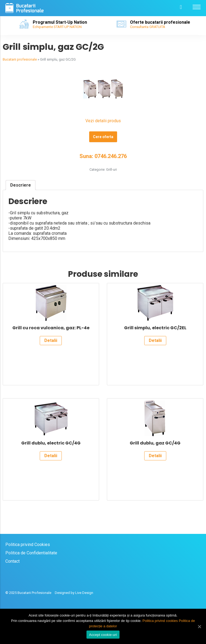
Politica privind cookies (160, 621)
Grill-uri (111, 169)
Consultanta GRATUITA (148, 27)
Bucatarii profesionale (20, 59)
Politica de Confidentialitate (31, 553)
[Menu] (197, 7)
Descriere (21, 185)
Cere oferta (103, 137)
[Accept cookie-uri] (199, 626)
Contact (12, 561)
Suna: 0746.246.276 (103, 156)
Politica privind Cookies (28, 545)
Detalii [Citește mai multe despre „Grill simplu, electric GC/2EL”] (155, 340)
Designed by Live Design (74, 593)
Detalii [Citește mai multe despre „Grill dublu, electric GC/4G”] (51, 456)
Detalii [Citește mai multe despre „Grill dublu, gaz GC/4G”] (155, 456)
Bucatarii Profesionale (34, 593)
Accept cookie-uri (103, 635)
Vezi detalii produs (103, 121)
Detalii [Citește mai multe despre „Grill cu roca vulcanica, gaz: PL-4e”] (51, 340)
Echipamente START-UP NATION (57, 27)
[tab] (21, 185)
